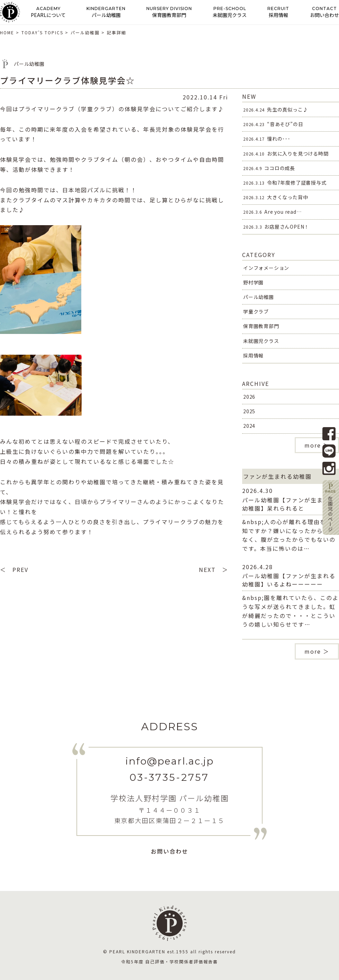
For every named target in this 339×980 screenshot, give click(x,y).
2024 (249, 426)
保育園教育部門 (261, 326)
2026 (249, 397)
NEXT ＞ (214, 570)
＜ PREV (14, 570)
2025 (249, 411)
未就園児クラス (261, 341)
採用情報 (253, 355)
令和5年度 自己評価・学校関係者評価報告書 (169, 961)
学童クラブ (256, 311)
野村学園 (253, 282)
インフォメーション (266, 268)
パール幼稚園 (259, 297)
